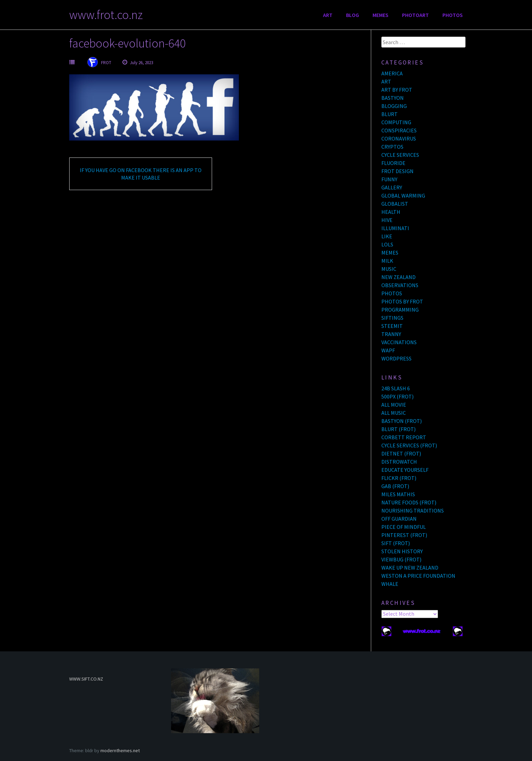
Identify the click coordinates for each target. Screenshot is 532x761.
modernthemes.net (120, 750)
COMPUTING (396, 122)
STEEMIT (392, 326)
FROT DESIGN (397, 171)
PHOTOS (453, 15)
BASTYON (393, 98)
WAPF (388, 350)
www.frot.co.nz (106, 15)
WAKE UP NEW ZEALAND (410, 568)
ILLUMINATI (395, 228)
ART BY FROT (397, 90)
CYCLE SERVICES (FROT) (409, 445)
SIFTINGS (392, 318)
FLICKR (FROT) (399, 478)
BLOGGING (394, 106)
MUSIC (389, 269)
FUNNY (389, 179)
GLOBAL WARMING (403, 196)
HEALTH (391, 212)
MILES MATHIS (398, 494)
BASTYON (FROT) (402, 421)
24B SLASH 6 (396, 388)
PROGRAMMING (400, 310)
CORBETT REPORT (404, 437)
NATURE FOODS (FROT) (409, 502)
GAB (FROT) (395, 486)
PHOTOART (415, 15)
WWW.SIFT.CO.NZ (86, 679)
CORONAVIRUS (399, 138)
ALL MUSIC (394, 413)
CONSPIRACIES (399, 130)
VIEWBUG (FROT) (401, 559)
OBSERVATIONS (400, 285)
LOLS (387, 244)
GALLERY (392, 187)
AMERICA (392, 73)
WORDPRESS (396, 358)
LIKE (387, 236)
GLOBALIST (395, 204)
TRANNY (391, 334)
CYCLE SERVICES (400, 155)
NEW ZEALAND (398, 277)
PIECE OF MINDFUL (404, 527)
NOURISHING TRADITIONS (413, 511)
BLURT (389, 114)
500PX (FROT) (397, 396)
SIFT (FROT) (396, 543)
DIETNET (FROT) (401, 453)
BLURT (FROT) (398, 429)
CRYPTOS (392, 147)
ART (328, 15)
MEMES (381, 15)
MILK (387, 261)
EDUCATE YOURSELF (405, 470)
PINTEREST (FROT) (404, 535)
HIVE (387, 220)
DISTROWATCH (399, 462)
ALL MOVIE (394, 405)
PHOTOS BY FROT (402, 301)
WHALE (390, 584)
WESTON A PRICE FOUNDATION (418, 576)
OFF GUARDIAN (399, 519)
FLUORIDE (393, 163)
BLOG (353, 15)
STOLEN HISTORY (402, 551)
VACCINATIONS (399, 342)
